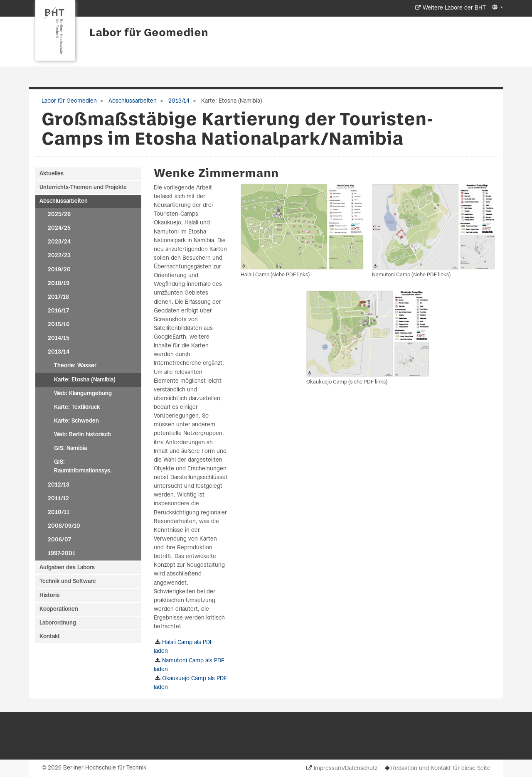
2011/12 (58, 499)
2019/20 (59, 270)
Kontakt (50, 637)
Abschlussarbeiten (132, 101)
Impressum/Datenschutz (346, 768)
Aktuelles (52, 174)
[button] (496, 8)
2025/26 (59, 215)
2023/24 (59, 242)
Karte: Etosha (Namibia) (85, 380)
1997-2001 (62, 554)
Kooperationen (59, 609)
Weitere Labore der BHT (454, 8)
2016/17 (58, 311)
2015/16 (59, 325)
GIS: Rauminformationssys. (83, 467)
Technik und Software (68, 582)
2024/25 (59, 228)
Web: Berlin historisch (83, 435)
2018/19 (59, 284)
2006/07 (59, 540)
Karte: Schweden (76, 421)
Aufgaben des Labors (67, 568)
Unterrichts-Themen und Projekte (83, 188)
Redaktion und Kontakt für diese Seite (441, 768)
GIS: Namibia (70, 449)
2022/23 (59, 256)
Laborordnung (58, 623)
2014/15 (59, 338)
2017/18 (58, 297)
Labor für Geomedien (149, 33)
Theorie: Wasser (75, 366)
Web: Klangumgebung (83, 394)
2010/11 (59, 513)
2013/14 (178, 101)
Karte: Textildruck (77, 407)
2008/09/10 (64, 526)
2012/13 (59, 485)
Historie (50, 596)
